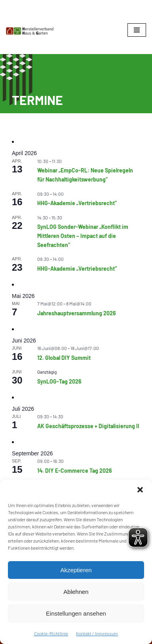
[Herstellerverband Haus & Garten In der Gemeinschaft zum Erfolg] (30, 31)
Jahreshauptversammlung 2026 (77, 313)
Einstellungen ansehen (76, 613)
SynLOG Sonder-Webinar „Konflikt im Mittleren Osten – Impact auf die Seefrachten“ (83, 236)
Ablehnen (76, 592)
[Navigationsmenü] (137, 30)
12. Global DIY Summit (64, 358)
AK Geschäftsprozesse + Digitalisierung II (88, 426)
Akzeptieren (76, 570)
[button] (140, 490)
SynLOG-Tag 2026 (59, 381)
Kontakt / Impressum (97, 633)
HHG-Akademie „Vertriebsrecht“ (77, 203)
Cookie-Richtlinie (51, 633)
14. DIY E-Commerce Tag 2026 (75, 471)
